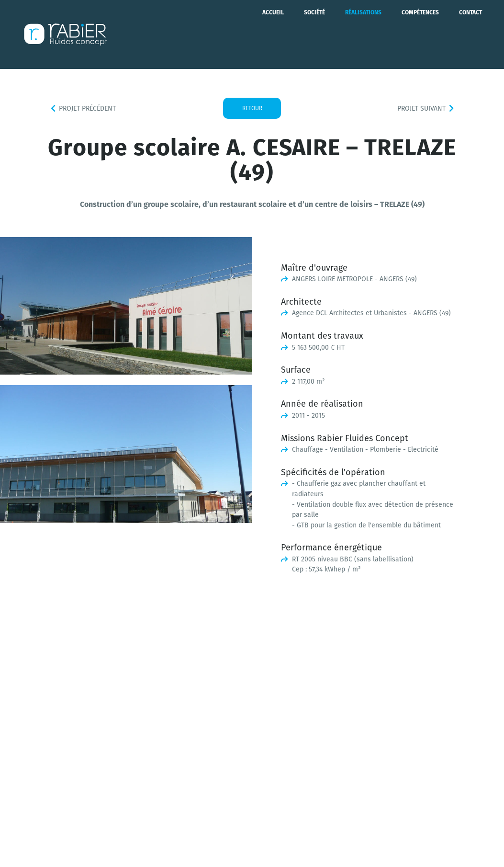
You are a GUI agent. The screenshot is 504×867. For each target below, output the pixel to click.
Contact (470, 34)
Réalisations (363, 34)
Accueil (273, 34)
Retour (252, 108)
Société (314, 34)
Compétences (420, 34)
